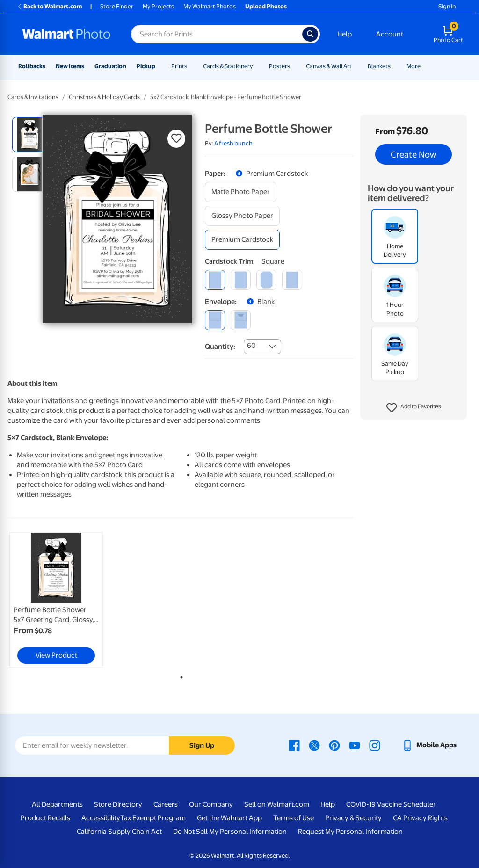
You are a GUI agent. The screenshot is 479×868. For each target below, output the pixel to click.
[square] (215, 280)
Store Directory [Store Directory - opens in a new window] (118, 804)
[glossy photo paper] (242, 216)
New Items (70, 66)
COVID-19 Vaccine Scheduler (391, 804)
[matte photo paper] (241, 192)
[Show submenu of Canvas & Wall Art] (356, 66)
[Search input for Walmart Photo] (217, 34)
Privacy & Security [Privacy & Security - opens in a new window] (353, 818)
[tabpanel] (65, 600)
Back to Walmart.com (49, 6)
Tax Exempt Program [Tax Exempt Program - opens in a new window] (153, 818)
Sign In (447, 6)
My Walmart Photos (210, 6)
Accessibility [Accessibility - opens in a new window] (101, 818)
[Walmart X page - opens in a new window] (314, 745)
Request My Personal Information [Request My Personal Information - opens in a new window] (350, 832)
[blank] (215, 320)
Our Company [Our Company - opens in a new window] (211, 804)
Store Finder (117, 6)
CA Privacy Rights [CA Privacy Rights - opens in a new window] (420, 818)
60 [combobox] (251, 346)
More (414, 66)
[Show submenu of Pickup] (160, 66)
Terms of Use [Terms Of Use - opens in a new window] (294, 818)
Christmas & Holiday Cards (104, 97)
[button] (414, 408)
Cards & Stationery (228, 66)
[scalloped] (292, 280)
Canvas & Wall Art (329, 66)
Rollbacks (32, 66)
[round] (241, 280)
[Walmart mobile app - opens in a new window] (429, 745)
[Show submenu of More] (425, 66)
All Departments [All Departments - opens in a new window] (57, 804)
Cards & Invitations (33, 97)
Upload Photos (266, 6)
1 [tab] (180, 675)
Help (345, 34)
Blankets (379, 66)
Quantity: (220, 347)
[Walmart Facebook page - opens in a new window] (294, 745)
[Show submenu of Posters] (294, 66)
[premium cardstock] (242, 240)
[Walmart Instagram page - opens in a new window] (375, 745)
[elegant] (266, 280)
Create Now (414, 154)
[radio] (30, 134)
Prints (179, 66)
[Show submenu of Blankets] (395, 66)
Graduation (110, 66)
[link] (56, 600)
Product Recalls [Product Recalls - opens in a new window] (45, 818)
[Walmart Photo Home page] (66, 34)
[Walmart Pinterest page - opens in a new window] (334, 745)
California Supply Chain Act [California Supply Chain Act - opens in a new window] (119, 832)
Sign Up (202, 745)
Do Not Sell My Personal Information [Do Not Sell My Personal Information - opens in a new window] (230, 832)
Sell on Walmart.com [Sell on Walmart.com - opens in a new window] (277, 804)
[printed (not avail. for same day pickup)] (241, 320)
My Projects (158, 6)
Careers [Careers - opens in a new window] (166, 804)
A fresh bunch (233, 143)
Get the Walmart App (229, 818)
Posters (279, 66)
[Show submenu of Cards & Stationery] (257, 66)
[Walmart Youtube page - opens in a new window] (355, 745)
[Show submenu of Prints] (191, 66)
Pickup (146, 66)
